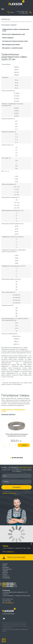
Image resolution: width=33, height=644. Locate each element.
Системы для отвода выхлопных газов (15, 41)
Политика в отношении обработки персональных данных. (15, 630)
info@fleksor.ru (10, 552)
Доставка (6, 567)
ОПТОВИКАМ (6, 578)
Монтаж (5, 573)
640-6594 (8, 587)
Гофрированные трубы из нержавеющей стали (16, 30)
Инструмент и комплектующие (12, 48)
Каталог (5, 564)
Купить (24, 445)
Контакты (6, 576)
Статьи (5, 574)
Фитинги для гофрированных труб (14, 34)
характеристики (6, 19)
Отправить (16, 487)
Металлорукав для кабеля (11, 45)
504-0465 (8, 585)
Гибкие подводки (8, 38)
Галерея (5, 571)
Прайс (5, 566)
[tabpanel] (16, 437)
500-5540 (8, 583)
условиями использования (9, 493)
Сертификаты (7, 569)
